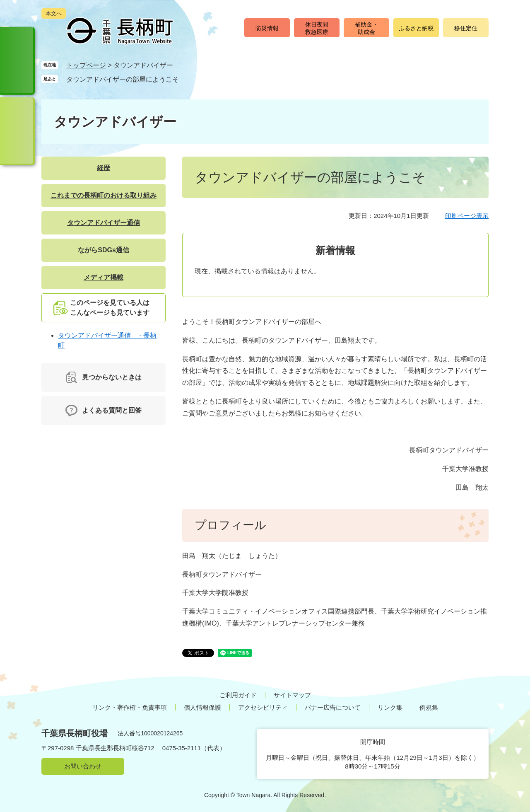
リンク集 (390, 707)
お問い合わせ (83, 766)
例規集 (429, 707)
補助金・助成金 (366, 28)
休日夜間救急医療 (317, 28)
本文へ (54, 13)
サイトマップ (292, 695)
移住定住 (466, 28)
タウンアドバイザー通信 (104, 223)
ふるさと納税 (416, 28)
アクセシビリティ (263, 707)
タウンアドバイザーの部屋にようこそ (123, 79)
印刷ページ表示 (467, 216)
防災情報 (267, 28)
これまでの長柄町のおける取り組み (104, 195)
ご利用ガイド (238, 695)
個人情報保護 (202, 707)
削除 (187, 79)
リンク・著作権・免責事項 (130, 707)
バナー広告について (333, 707)
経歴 (104, 168)
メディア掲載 (104, 277)
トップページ (86, 65)
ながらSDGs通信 (104, 250)
